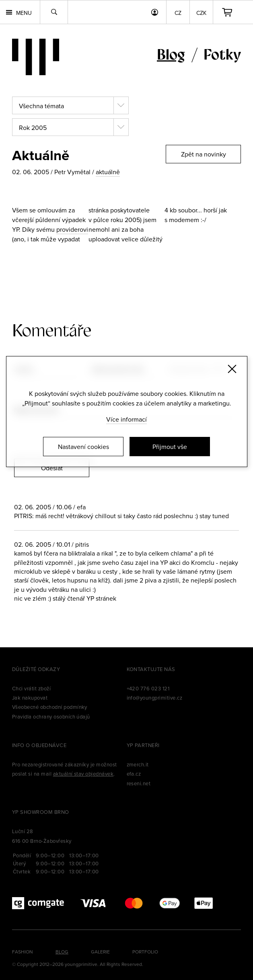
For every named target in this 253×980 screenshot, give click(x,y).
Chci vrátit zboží (31, 688)
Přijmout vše (170, 447)
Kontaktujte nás (151, 669)
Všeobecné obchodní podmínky (50, 707)
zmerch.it (138, 764)
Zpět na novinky (204, 154)
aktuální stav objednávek (83, 774)
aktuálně (108, 172)
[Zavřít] (232, 369)
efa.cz (134, 774)
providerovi (72, 229)
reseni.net (139, 783)
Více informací (126, 419)
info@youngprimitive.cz (155, 698)
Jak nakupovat (30, 698)
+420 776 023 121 (148, 688)
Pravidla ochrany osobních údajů (51, 716)
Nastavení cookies (83, 447)
